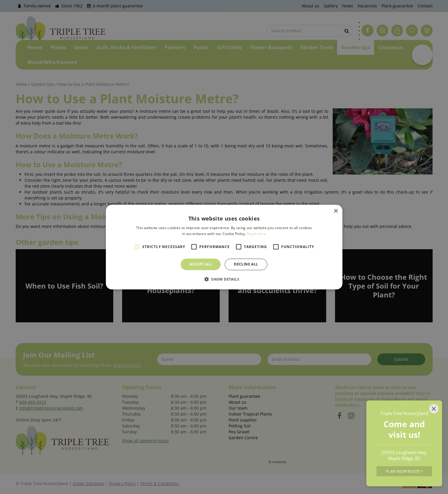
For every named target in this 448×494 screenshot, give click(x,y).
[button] (224, 279)
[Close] (434, 409)
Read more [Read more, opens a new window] (256, 234)
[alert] (224, 247)
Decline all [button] (246, 264)
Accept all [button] (201, 264)
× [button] (336, 211)
